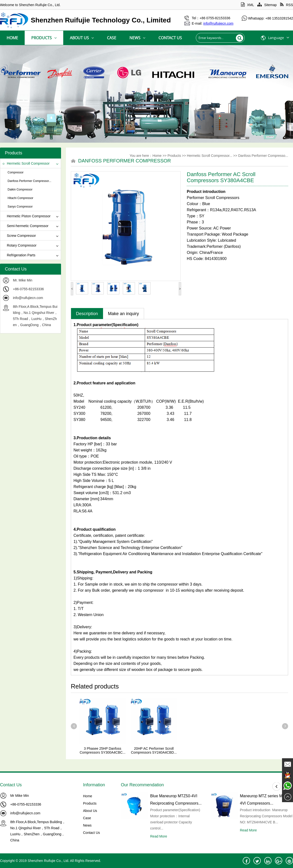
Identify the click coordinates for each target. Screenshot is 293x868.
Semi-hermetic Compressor (26, 226)
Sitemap (267, 5)
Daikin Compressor (20, 190)
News (137, 38)
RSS (287, 5)
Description (87, 314)
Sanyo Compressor (20, 207)
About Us (82, 38)
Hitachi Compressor (20, 198)
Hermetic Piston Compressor (27, 216)
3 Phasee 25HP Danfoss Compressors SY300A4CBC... (103, 750)
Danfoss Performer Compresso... (263, 156)
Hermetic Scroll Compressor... (209, 156)
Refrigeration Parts (19, 255)
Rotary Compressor (20, 245)
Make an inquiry (123, 314)
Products (44, 38)
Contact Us (170, 38)
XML (247, 5)
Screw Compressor (19, 236)
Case (112, 38)
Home (12, 38)
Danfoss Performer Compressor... (29, 181)
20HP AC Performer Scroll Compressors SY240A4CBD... (154, 750)
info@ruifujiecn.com (28, 298)
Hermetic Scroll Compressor (26, 163)
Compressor (16, 172)
